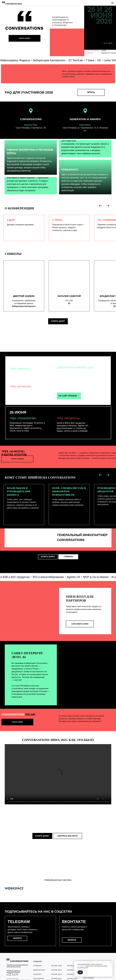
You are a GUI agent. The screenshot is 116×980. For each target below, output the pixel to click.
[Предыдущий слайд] (100, 206)
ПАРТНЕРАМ (39, 970)
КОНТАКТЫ (88, 952)
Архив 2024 (57, 961)
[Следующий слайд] (108, 206)
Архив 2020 (72, 961)
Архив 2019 (72, 965)
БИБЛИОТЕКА (39, 961)
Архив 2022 (57, 970)
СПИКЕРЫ (37, 957)
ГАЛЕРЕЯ (37, 965)
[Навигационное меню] (112, 3)
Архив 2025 (57, 957)
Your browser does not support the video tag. (58, 774)
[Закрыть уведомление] (111, 963)
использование (81, 966)
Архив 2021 (72, 957)
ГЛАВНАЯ (37, 952)
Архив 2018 (72, 970)
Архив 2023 (57, 965)
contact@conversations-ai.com (95, 959)
